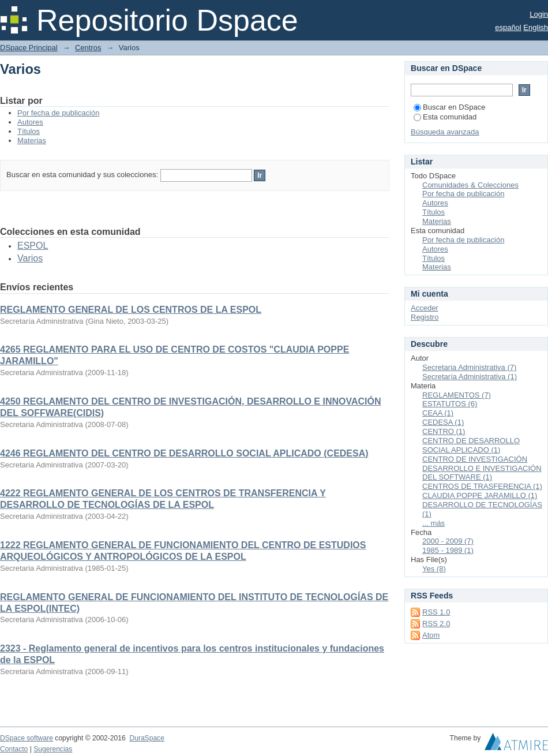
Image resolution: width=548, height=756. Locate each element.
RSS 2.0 (436, 624)
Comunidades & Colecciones (470, 185)
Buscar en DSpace (449, 107)
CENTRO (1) (444, 431)
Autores (30, 122)
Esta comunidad (445, 117)
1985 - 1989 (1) (448, 550)
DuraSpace (147, 738)
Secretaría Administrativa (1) (470, 377)
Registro (425, 317)
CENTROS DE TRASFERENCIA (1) (482, 486)
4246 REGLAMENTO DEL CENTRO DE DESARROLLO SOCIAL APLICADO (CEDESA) (184, 453)
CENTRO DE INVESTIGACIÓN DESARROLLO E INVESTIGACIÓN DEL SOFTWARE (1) (482, 468)
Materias (32, 141)
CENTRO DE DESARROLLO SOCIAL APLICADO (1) (471, 445)
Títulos (29, 131)
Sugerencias (53, 749)
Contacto (14, 749)
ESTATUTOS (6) (450, 404)
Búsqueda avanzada (445, 132)
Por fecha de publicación (58, 113)
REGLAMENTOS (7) (457, 395)
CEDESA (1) (443, 422)
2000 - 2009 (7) (448, 541)
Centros (88, 48)
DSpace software (27, 738)
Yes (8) (434, 569)
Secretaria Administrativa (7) (469, 367)
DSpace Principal (29, 48)
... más (433, 523)
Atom (431, 635)
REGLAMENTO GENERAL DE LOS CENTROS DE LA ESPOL (131, 310)
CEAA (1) (438, 413)
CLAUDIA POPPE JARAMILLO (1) (480, 495)
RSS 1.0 (436, 612)
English (536, 27)
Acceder (425, 308)
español (508, 27)
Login (539, 14)
